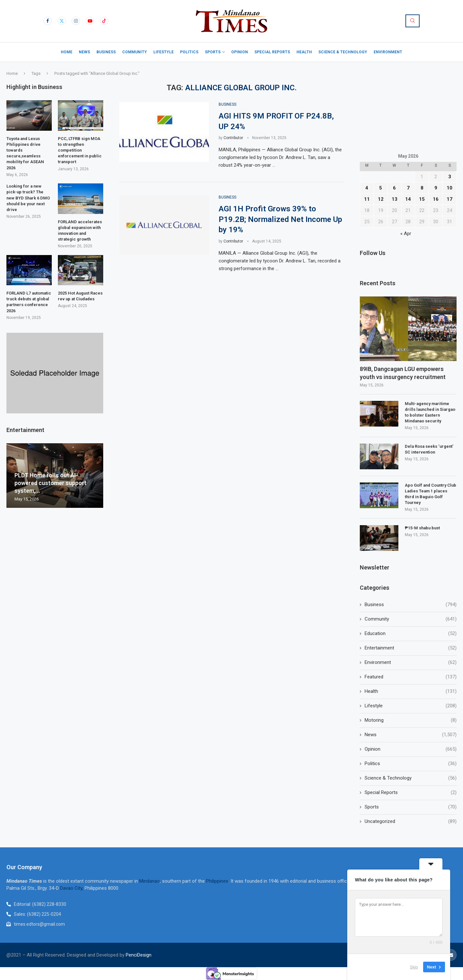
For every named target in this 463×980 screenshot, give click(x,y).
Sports (213, 52)
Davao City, (72, 888)
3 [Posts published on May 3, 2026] (450, 177)
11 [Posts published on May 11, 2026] (367, 199)
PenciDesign (139, 955)
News (84, 52)
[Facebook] (48, 21)
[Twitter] (62, 21)
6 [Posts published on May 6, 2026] (394, 188)
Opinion (240, 52)
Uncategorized (411, 821)
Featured (411, 677)
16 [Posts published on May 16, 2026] (436, 199)
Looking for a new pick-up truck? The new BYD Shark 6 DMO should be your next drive (28, 198)
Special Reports (272, 52)
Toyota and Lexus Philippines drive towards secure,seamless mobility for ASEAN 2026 (25, 153)
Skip (414, 967)
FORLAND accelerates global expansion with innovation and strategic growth (80, 231)
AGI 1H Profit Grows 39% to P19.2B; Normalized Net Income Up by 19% (280, 219)
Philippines (217, 881)
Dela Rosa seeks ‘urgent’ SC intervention (429, 449)
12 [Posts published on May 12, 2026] (381, 199)
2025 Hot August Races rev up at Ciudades (80, 296)
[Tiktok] (104, 21)
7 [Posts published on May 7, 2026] (408, 188)
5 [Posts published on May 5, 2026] (381, 188)
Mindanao (150, 881)
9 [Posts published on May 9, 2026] (436, 188)
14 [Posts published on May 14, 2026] (408, 199)
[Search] (413, 21)
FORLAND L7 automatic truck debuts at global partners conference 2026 (29, 302)
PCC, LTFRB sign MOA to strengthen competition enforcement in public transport (80, 150)
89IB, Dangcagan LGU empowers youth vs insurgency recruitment (403, 373)
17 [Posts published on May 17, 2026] (449, 199)
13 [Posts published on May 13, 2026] (395, 199)
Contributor (233, 138)
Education (411, 634)
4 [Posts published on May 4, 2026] (367, 188)
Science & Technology (343, 52)
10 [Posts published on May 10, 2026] (449, 188)
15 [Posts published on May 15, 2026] (422, 199)
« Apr (406, 234)
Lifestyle (163, 52)
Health (304, 52)
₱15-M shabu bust (422, 528)
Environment (388, 52)
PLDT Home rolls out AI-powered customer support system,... (50, 483)
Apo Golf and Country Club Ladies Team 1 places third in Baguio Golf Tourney (431, 494)
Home (67, 52)
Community (135, 52)
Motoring (411, 720)
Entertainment (411, 648)
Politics (189, 52)
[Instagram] (76, 21)
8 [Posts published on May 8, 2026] (422, 188)
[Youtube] (90, 21)
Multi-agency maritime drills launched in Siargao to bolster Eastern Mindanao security (430, 412)
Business (106, 52)
